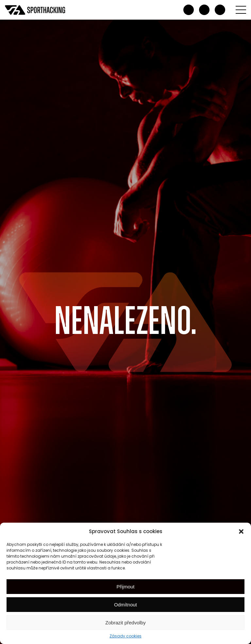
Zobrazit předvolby (125, 623)
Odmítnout (125, 605)
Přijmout (125, 587)
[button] (241, 531)
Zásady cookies (125, 636)
